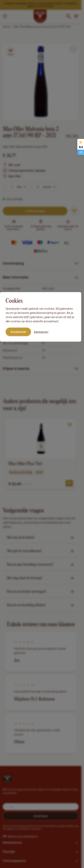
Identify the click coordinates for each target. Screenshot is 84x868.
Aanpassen (41, 332)
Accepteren (18, 332)
